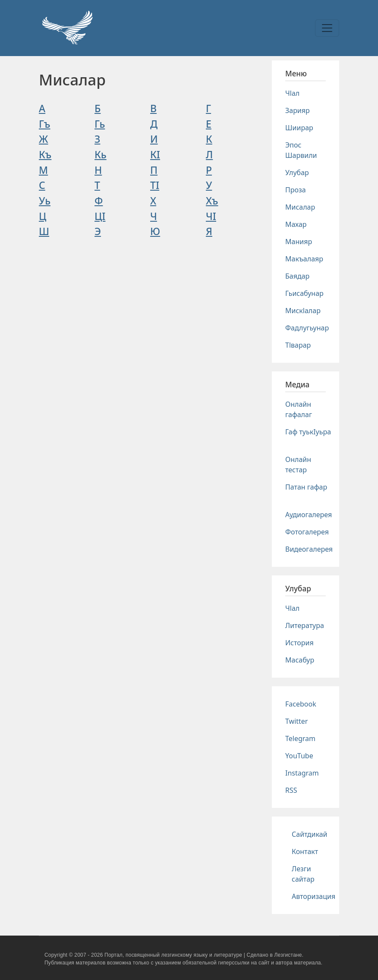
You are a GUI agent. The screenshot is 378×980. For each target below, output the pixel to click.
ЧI (211, 216)
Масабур (300, 660)
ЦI (100, 216)
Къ (45, 154)
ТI (155, 185)
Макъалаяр (304, 259)
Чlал (292, 93)
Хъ (212, 201)
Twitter (296, 721)
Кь (101, 154)
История (299, 643)
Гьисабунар (304, 293)
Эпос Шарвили (301, 150)
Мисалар (300, 207)
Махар (296, 224)
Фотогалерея (307, 532)
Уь (45, 201)
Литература (305, 625)
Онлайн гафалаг (299, 409)
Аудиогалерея (309, 515)
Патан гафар (306, 487)
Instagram (302, 773)
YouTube (299, 756)
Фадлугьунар (307, 328)
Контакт (305, 851)
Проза (296, 190)
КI (155, 154)
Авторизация (313, 896)
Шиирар (299, 128)
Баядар (297, 276)
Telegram (300, 738)
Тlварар (298, 345)
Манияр (299, 242)
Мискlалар (303, 311)
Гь (100, 124)
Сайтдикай (310, 834)
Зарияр (298, 110)
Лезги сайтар (303, 874)
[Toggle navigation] (327, 28)
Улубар (297, 173)
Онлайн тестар (298, 465)
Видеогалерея (309, 549)
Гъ (45, 124)
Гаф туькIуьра (308, 432)
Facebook (301, 704)
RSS (291, 790)
